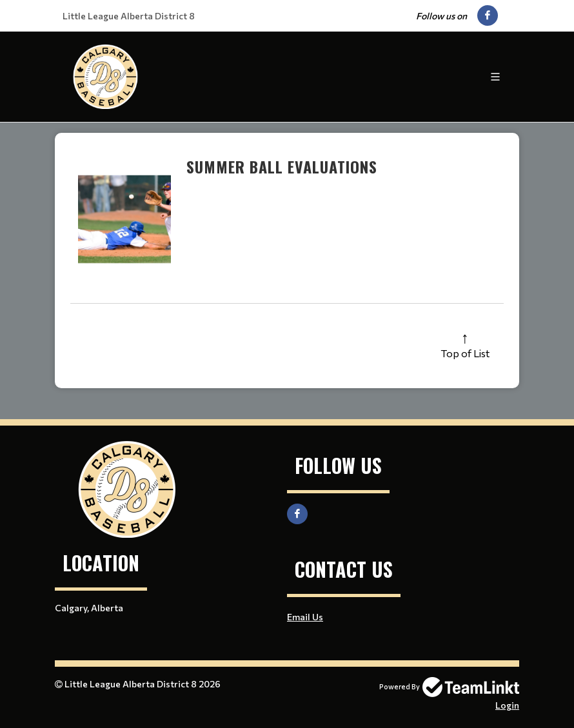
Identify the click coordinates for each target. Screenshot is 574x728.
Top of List (465, 353)
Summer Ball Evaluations (282, 166)
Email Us (305, 617)
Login (507, 705)
